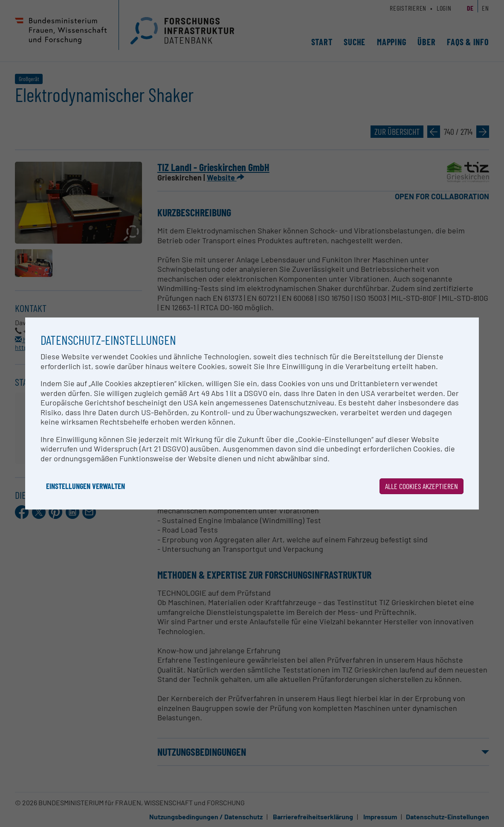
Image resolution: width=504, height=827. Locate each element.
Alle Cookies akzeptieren (421, 486)
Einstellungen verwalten (85, 486)
